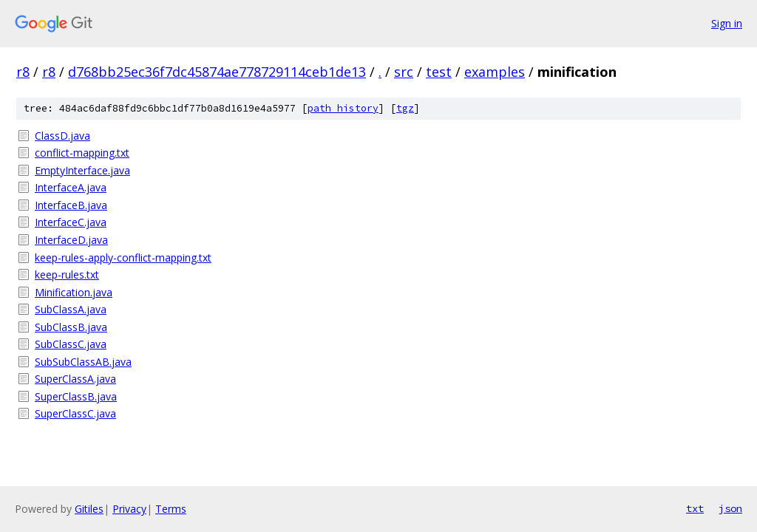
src (404, 72)
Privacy (129, 509)
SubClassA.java (71, 309)
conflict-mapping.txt (82, 153)
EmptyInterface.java (82, 170)
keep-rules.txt (67, 274)
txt (695, 508)
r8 (23, 72)
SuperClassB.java (76, 396)
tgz (405, 108)
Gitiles (89, 509)
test (439, 72)
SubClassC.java (71, 344)
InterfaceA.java (71, 187)
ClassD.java (62, 136)
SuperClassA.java (75, 379)
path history (343, 108)
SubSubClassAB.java (83, 362)
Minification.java (74, 292)
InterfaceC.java (71, 222)
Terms (171, 509)
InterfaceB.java (71, 205)
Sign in (727, 23)
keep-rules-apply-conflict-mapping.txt (123, 258)
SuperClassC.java (75, 413)
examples (495, 72)
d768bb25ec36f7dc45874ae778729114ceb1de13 (217, 72)
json (730, 508)
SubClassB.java (71, 327)
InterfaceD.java (71, 240)
